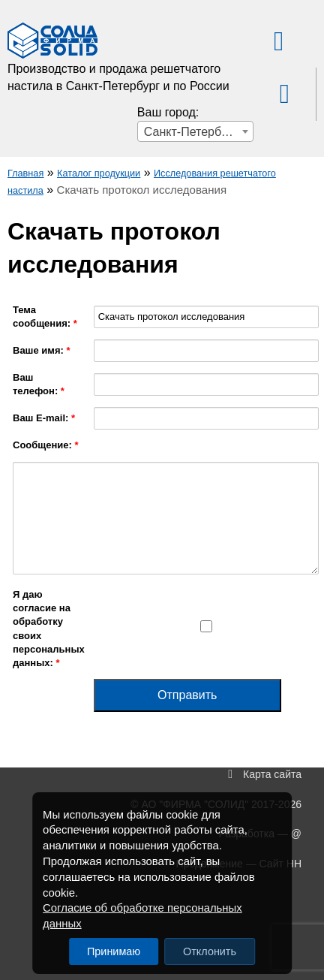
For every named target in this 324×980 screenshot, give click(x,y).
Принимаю (114, 951)
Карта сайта (272, 774)
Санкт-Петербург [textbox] (191, 132)
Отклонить (210, 951)
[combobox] (195, 131)
